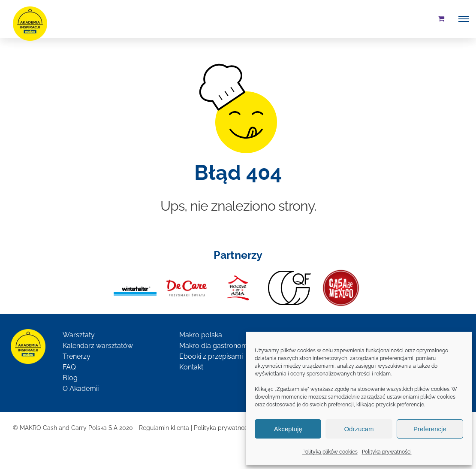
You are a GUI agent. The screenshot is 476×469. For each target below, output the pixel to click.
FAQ (69, 367)
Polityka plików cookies (330, 452)
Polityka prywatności (387, 452)
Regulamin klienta (164, 428)
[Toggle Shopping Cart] (441, 18)
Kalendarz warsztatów (98, 346)
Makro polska (201, 335)
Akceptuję (288, 429)
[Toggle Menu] (464, 19)
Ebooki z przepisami (211, 356)
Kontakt (191, 367)
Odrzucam (359, 429)
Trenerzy (77, 356)
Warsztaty (79, 335)
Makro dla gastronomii (215, 346)
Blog (70, 378)
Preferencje (430, 429)
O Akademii (81, 389)
